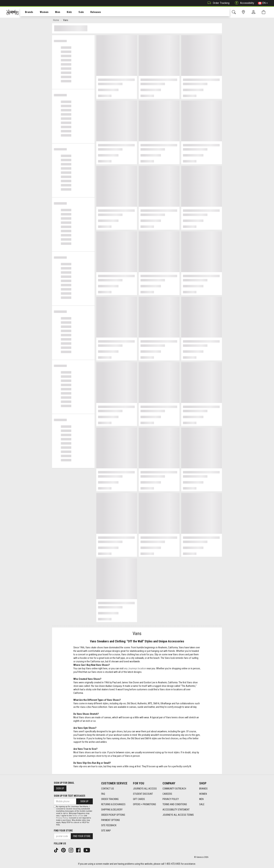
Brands (27, 12)
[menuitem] (27, 12)
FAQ (103, 794)
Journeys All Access (145, 789)
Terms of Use (78, 816)
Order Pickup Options (113, 815)
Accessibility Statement (176, 810)
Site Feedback (109, 825)
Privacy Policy (171, 799)
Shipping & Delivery (112, 810)
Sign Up (60, 788)
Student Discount (143, 794)
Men (54, 12)
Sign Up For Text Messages (70, 796)
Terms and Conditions (175, 804)
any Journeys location (135, 669)
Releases (90, 12)
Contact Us (108, 789)
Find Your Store (63, 831)
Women (41, 12)
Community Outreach (174, 789)
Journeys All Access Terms (178, 815)
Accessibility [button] (244, 3)
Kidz (65, 12)
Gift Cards (139, 799)
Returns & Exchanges (113, 804)
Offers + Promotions (145, 804)
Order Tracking (218, 3)
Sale (77, 12)
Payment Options (111, 820)
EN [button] (263, 3)
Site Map (106, 831)
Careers (167, 794)
